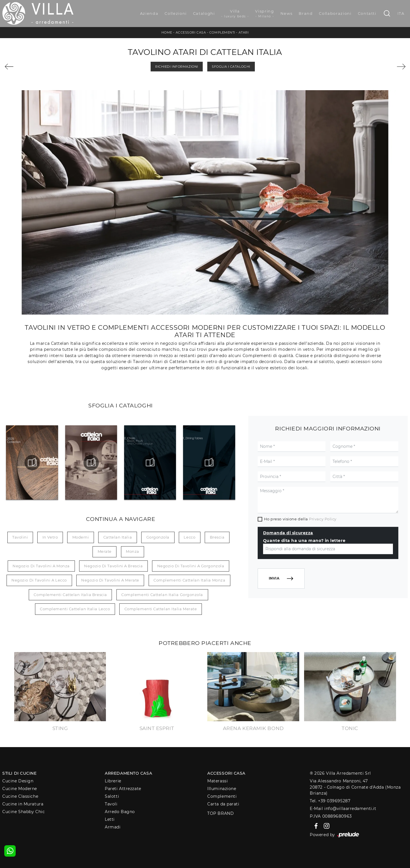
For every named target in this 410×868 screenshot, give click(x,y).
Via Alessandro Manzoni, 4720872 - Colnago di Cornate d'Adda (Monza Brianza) (355, 787)
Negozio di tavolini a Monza (41, 566)
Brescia (217, 537)
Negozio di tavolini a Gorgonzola (191, 566)
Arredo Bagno (120, 812)
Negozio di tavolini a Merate (110, 580)
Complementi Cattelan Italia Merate (161, 609)
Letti (110, 819)
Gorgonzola (158, 537)
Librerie (113, 781)
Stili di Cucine (19, 773)
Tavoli (111, 804)
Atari (244, 32)
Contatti (367, 13)
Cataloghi (204, 13)
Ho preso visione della (300, 519)
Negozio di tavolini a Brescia (113, 566)
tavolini (20, 537)
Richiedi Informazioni (177, 67)
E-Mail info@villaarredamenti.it (343, 809)
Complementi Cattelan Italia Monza (189, 580)
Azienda (149, 13)
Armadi (113, 827)
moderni (81, 537)
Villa (235, 14)
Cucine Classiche (20, 796)
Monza (133, 551)
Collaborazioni (335, 13)
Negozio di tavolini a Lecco (39, 580)
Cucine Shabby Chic (23, 812)
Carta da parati (223, 804)
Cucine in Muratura (23, 804)
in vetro (50, 537)
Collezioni (176, 13)
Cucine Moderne (20, 789)
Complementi (222, 32)
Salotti (112, 796)
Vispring (265, 14)
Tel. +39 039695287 (330, 801)
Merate (105, 551)
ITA (401, 13)
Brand (306, 13)
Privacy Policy (323, 519)
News (287, 13)
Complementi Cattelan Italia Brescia (70, 595)
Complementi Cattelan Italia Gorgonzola (162, 595)
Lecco (189, 537)
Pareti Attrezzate (123, 789)
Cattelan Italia (118, 537)
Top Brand (221, 813)
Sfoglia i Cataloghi (231, 67)
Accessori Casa (191, 32)
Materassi (218, 781)
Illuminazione (222, 789)
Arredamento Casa (128, 773)
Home (167, 32)
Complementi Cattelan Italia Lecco (75, 609)
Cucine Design (18, 781)
